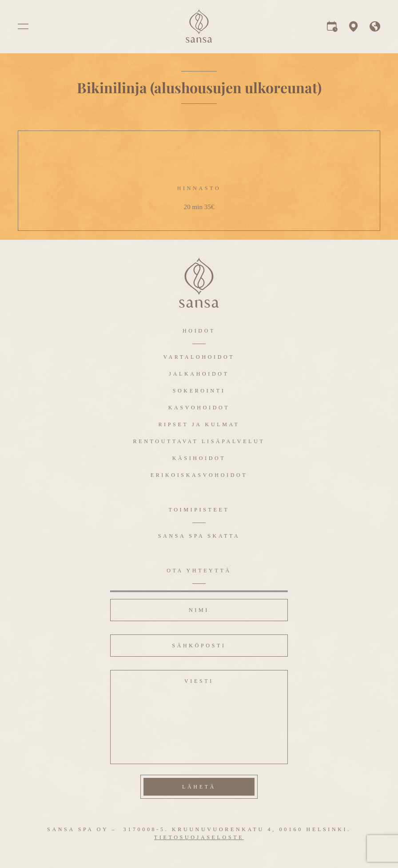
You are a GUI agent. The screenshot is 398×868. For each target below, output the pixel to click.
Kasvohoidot (199, 408)
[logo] (199, 40)
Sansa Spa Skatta (199, 536)
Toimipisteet (199, 510)
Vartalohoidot (199, 357)
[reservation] (332, 29)
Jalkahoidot (199, 374)
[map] (354, 29)
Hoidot (199, 331)
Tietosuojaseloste (199, 837)
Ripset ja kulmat (199, 424)
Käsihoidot (199, 458)
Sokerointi (199, 391)
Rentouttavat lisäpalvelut (199, 441)
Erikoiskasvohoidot (199, 475)
